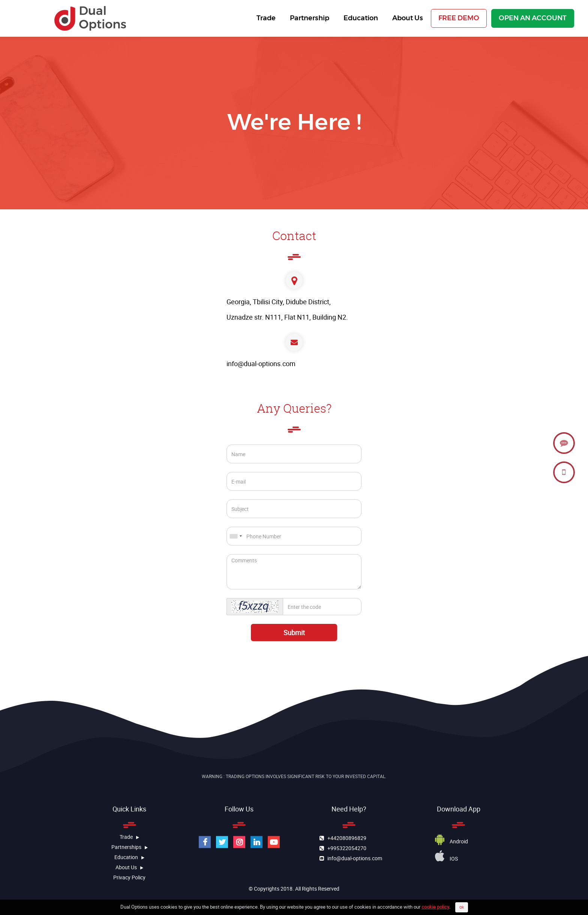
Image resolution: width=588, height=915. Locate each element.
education (129, 857)
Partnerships (130, 847)
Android (451, 841)
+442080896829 (345, 838)
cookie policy (435, 907)
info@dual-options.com (261, 364)
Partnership (308, 18)
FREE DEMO (459, 18)
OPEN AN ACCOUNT (533, 18)
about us (129, 867)
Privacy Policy (129, 877)
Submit (294, 633)
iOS (446, 859)
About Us (406, 18)
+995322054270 (345, 848)
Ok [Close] (462, 907)
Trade (265, 18)
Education (359, 18)
